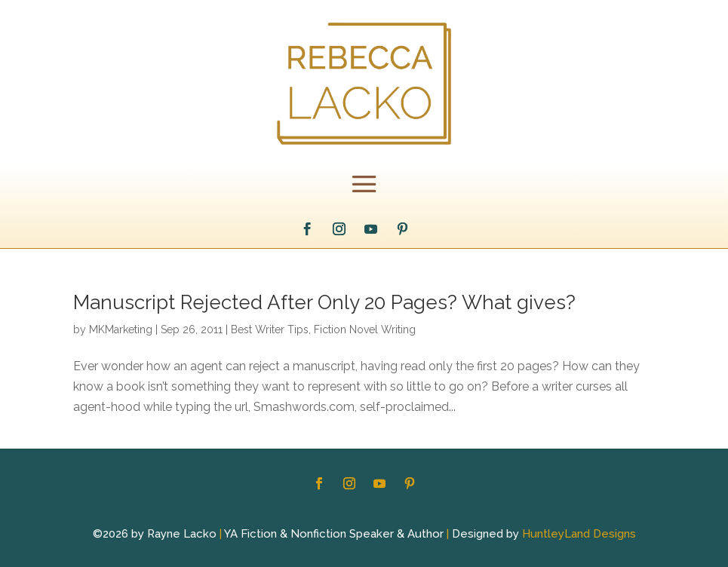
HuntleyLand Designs (579, 534)
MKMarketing (121, 329)
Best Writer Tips (270, 329)
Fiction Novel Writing (365, 329)
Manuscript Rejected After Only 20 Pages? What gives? (324, 302)
